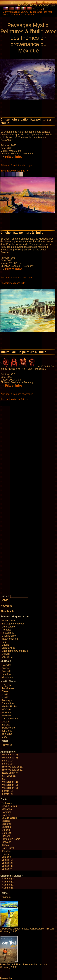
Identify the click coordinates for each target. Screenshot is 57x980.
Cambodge (8, 703)
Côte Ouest (8, 848)
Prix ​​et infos (14, 157)
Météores (7, 710)
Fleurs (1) (7, 761)
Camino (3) (8, 888)
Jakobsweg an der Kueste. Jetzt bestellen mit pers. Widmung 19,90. (28, 930)
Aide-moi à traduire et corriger (17, 165)
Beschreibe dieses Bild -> (14, 171)
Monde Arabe (9, 621)
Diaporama (36, 12)
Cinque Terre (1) (10, 806)
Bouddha (7, 665)
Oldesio (6, 830)
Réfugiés (6, 630)
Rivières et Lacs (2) (13, 770)
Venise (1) (7, 860)
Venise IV (7, 869)
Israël (5, 694)
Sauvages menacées (13, 624)
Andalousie (8, 688)
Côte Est (6, 833)
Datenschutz (7, 978)
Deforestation (9, 627)
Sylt (4, 779)
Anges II (6, 671)
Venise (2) (7, 863)
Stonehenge (8, 728)
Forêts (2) (7, 794)
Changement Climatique (15, 651)
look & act (17, 15)
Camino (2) (8, 885)
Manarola (7, 809)
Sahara (6, 725)
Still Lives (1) (9, 776)
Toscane (6, 851)
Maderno (6, 824)
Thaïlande (7, 734)
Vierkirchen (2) (10, 785)
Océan (5, 722)
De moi (48, 12)
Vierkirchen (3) (10, 788)
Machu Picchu (9, 706)
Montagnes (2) (10, 758)
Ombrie (6, 854)
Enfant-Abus (8, 648)
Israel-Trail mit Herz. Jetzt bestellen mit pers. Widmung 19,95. (24, 966)
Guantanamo (9, 636)
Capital (5, 645)
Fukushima (8, 633)
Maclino (6, 821)
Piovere (6, 836)
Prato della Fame (11, 839)
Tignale (6, 845)
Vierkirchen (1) (10, 782)
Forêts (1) (7, 791)
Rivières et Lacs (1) (13, 767)
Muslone (6, 827)
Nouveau (38, 9)
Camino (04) (9, 879)
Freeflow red (8, 674)
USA (4, 737)
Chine (5, 691)
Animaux (6, 897)
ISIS (4, 642)
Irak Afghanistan (10, 639)
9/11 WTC (7, 657)
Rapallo (6, 815)
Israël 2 (6, 697)
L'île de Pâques (10, 719)
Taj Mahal (7, 731)
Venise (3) (7, 866)
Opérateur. (29, 15)
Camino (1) (8, 882)
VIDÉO (24, 12)
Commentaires (11, 12)
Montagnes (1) (10, 755)
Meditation (7, 677)
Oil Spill (6, 654)
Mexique (6, 713)
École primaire (10, 773)
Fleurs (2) (7, 764)
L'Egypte (6, 685)
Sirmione (6, 842)
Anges (5, 668)
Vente (6, 15)
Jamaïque (7, 700)
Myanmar (7, 716)
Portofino (7, 812)
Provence (7, 745)
